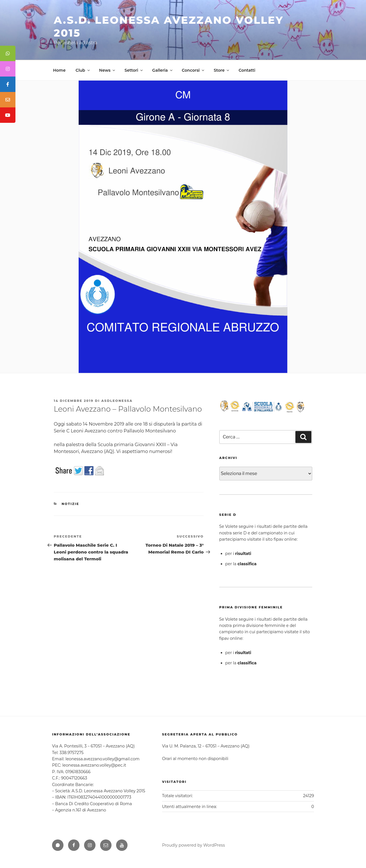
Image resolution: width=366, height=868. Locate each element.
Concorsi (194, 70)
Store (222, 70)
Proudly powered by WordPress (194, 845)
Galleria (163, 70)
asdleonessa (117, 401)
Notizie (70, 504)
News (108, 70)
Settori (134, 70)
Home (59, 70)
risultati (243, 554)
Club (83, 70)
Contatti (247, 70)
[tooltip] (8, 53)
